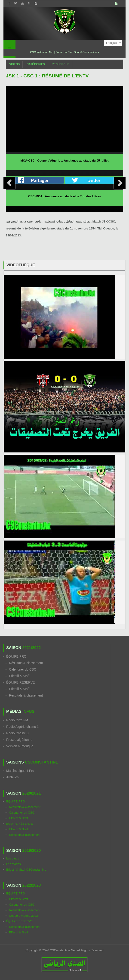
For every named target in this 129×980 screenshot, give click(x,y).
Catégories (36, 64)
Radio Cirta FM (17, 720)
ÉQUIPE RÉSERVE (20, 682)
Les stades (14, 864)
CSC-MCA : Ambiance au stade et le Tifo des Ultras (64, 196)
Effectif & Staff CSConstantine (26, 870)
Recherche (61, 64)
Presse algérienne (19, 740)
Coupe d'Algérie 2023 (23, 916)
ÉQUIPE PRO (16, 656)
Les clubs (13, 858)
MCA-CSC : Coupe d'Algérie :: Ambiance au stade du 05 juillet (64, 161)
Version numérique (20, 746)
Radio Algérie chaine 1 (22, 727)
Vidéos (14, 64)
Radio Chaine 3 (17, 733)
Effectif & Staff (19, 676)
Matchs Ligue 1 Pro (20, 771)
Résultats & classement (26, 663)
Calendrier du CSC (23, 669)
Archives (12, 777)
